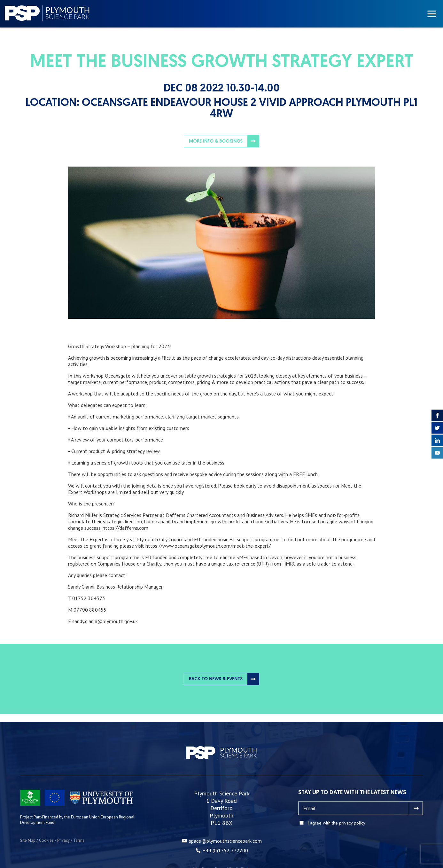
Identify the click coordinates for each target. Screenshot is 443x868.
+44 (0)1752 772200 (225, 850)
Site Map (28, 840)
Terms (79, 840)
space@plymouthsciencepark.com (225, 841)
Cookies (46, 840)
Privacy (63, 840)
